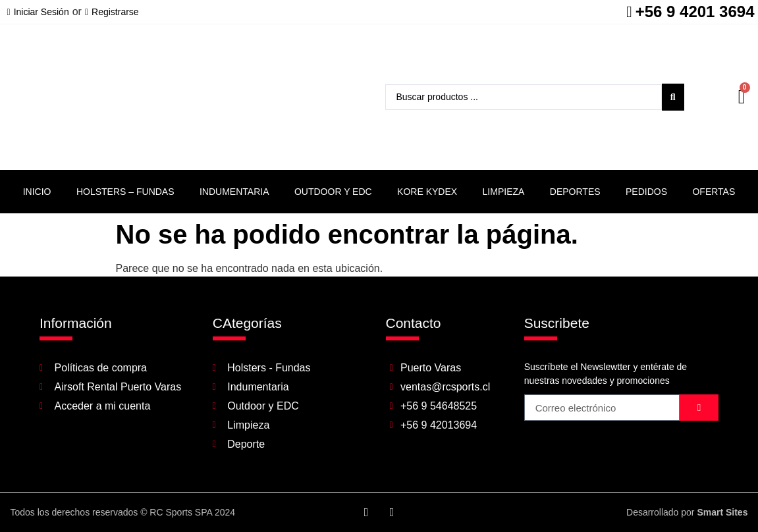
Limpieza (504, 192)
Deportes (575, 192)
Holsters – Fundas (125, 192)
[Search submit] (673, 97)
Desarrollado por (687, 512)
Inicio (37, 192)
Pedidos (646, 192)
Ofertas (714, 192)
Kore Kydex (427, 192)
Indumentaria (234, 192)
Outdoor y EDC (333, 192)
